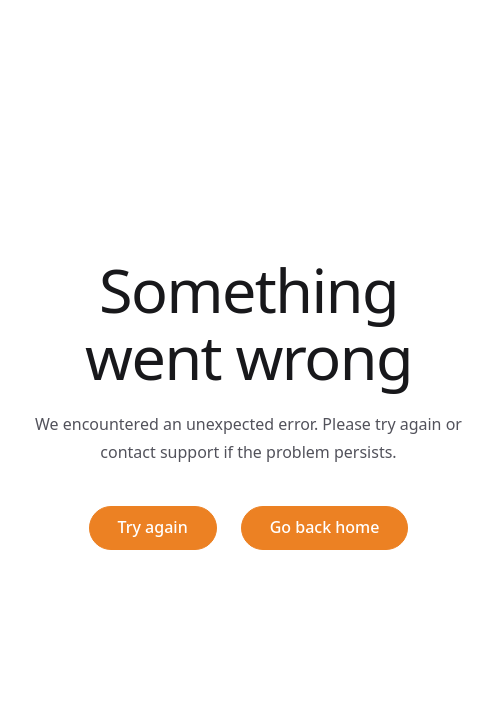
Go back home (325, 527)
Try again (153, 527)
